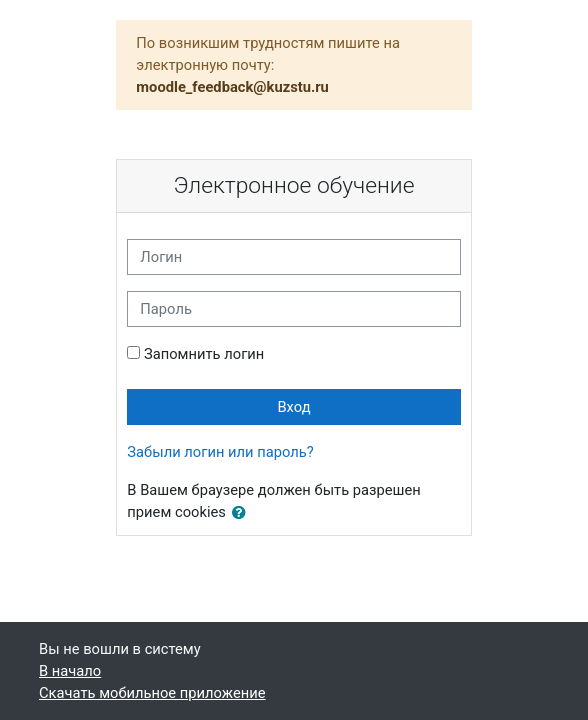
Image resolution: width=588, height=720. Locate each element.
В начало (70, 671)
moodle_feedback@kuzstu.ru (232, 87)
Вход (293, 407)
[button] (243, 513)
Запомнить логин (204, 354)
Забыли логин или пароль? (220, 452)
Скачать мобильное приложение (152, 693)
